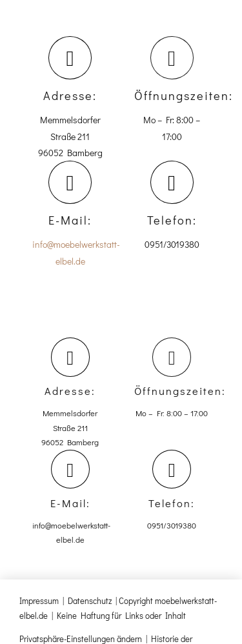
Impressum (39, 600)
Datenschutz (90, 600)
